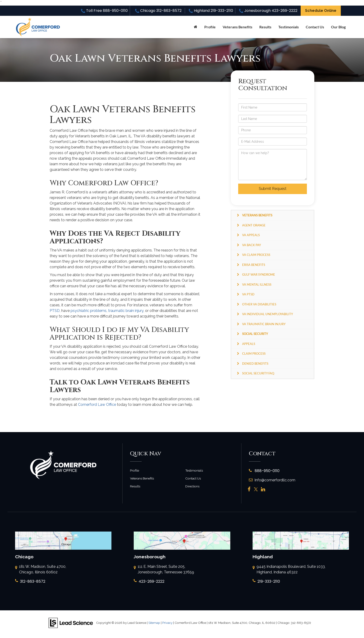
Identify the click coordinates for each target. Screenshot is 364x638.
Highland (211, 11)
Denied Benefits (255, 364)
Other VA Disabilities (259, 304)
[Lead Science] (71, 623)
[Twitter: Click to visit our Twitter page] (256, 489)
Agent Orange (254, 225)
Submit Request (273, 189)
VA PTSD (248, 294)
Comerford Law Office (97, 405)
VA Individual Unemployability (268, 314)
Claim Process (254, 354)
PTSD (55, 311)
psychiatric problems (89, 311)
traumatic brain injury (126, 311)
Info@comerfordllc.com (272, 480)
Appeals (249, 344)
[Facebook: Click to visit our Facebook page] (249, 489)
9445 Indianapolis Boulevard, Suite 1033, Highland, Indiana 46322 (289, 570)
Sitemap (154, 623)
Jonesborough (268, 11)
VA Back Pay (252, 245)
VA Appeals (251, 235)
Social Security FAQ (258, 373)
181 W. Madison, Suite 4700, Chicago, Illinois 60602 (41, 570)
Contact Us (315, 27)
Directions (192, 486)
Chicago (158, 11)
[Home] (196, 27)
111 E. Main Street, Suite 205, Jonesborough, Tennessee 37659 (164, 570)
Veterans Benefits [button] (237, 27)
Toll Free (104, 11)
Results (265, 27)
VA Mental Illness (257, 284)
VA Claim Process (256, 255)
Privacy (167, 623)
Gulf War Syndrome (259, 274)
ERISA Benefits (254, 265)
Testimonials (289, 27)
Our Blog (338, 27)
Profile (210, 27)
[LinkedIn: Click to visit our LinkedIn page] (263, 489)
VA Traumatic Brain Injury (264, 324)
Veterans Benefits (142, 478)
